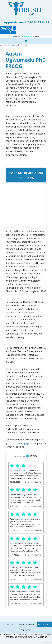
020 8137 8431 (38, 22)
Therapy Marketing (39, 637)
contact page (23, 443)
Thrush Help (26, 8)
